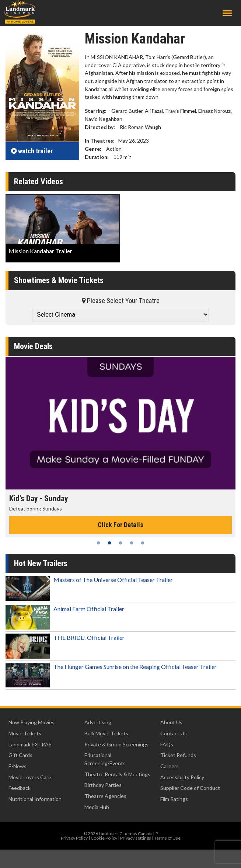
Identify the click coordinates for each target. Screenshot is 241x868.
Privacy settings (136, 838)
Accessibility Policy (182, 777)
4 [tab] (132, 543)
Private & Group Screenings (116, 744)
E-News (18, 766)
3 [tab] (120, 543)
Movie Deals (33, 346)
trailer (32, 151)
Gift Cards (20, 755)
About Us (171, 722)
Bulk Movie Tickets (106, 733)
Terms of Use (167, 838)
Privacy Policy (74, 838)
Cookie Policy (104, 838)
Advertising (98, 722)
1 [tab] (98, 543)
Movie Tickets (25, 733)
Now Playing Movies (32, 722)
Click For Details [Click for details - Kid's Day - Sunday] (120, 525)
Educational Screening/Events (105, 759)
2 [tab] (109, 543)
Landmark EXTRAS (30, 744)
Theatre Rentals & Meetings (117, 774)
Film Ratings (174, 799)
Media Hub (97, 807)
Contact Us (174, 733)
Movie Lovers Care (30, 777)
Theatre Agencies (105, 796)
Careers (170, 766)
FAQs (167, 744)
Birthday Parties (103, 785)
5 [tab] (143, 543)
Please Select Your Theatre (121, 301)
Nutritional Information (35, 799)
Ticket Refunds (178, 755)
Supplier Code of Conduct (190, 788)
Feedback (20, 788)
